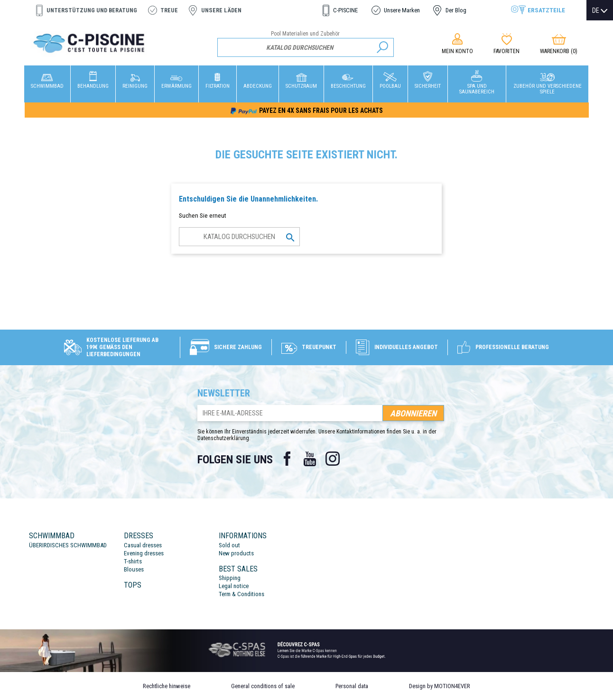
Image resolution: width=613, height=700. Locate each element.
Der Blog (456, 10)
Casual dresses (143, 545)
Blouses (134, 569)
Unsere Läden (221, 10)
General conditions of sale (263, 686)
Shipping (230, 578)
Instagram (333, 459)
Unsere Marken (402, 10)
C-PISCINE (345, 10)
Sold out (229, 545)
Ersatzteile (546, 10)
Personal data (352, 686)
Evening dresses (144, 553)
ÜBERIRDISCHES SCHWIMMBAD (68, 545)
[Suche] (306, 47)
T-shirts (133, 561)
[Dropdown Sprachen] (600, 10)
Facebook (287, 459)
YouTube (310, 459)
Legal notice (234, 586)
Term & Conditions (241, 594)
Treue (169, 10)
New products (236, 553)
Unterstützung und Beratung (92, 10)
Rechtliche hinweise (167, 686)
